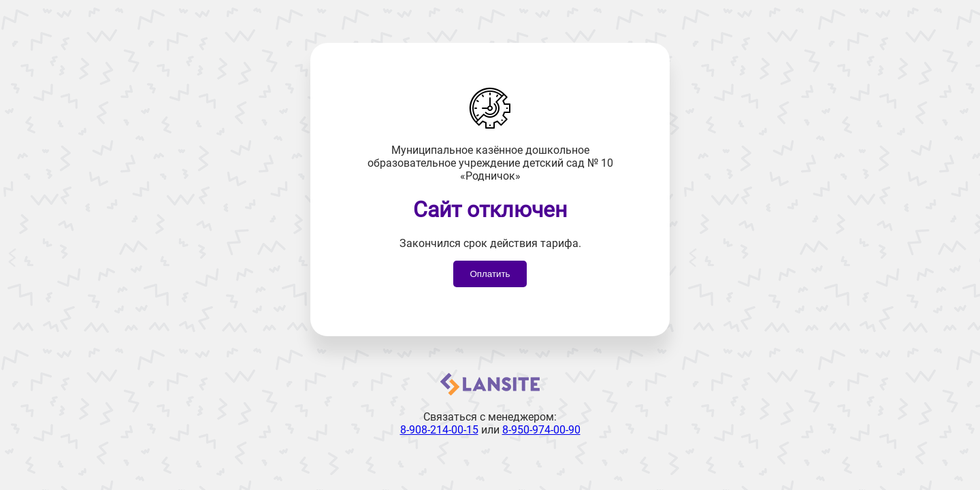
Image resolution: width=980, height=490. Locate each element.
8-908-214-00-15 (439, 430)
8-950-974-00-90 (541, 430)
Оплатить (490, 274)
